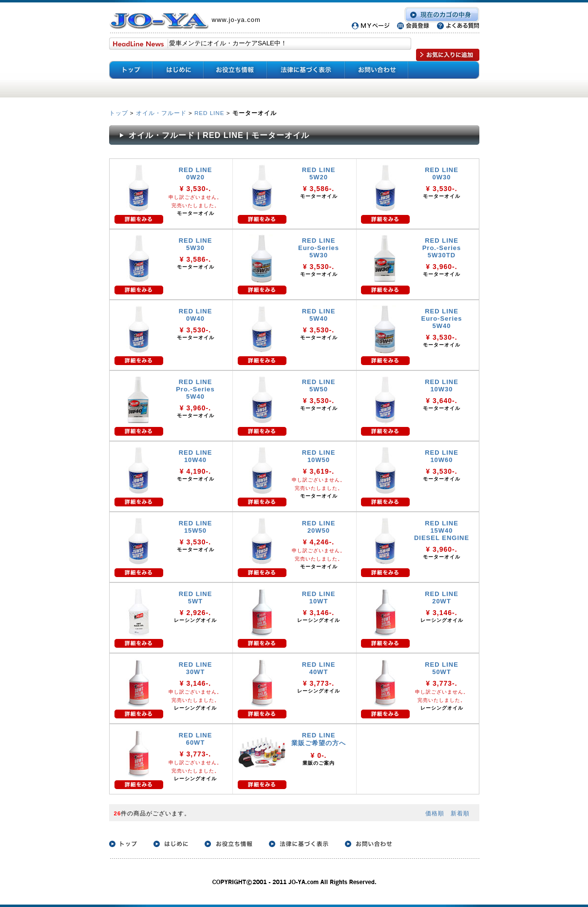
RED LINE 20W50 (319, 527)
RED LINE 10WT (319, 598)
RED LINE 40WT (319, 668)
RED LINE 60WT (196, 739)
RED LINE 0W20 (196, 174)
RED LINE (209, 113)
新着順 (460, 813)
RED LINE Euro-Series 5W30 (319, 248)
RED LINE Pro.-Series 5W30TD (442, 248)
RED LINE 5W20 (319, 174)
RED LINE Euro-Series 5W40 (442, 318)
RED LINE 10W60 (442, 456)
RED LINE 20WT (442, 598)
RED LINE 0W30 (442, 174)
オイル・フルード (161, 113)
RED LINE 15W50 (196, 527)
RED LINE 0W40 (196, 315)
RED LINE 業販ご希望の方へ (319, 739)
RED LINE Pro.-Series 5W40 (195, 389)
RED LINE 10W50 (319, 456)
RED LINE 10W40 (196, 456)
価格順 (435, 813)
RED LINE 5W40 (319, 315)
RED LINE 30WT (196, 668)
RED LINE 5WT (196, 598)
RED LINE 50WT (442, 668)
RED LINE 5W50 (319, 386)
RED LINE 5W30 (196, 244)
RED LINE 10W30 (442, 386)
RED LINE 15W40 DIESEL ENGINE (442, 531)
